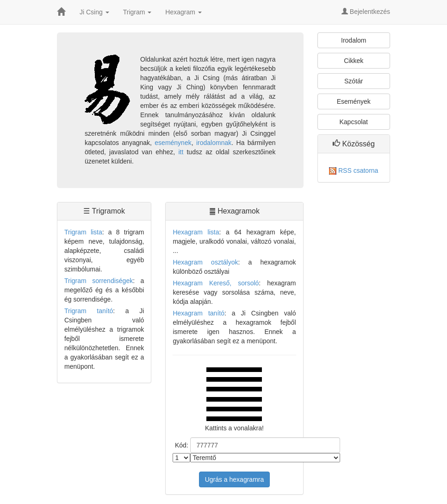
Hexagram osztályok (205, 262)
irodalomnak (214, 143)
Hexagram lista (196, 232)
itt (181, 152)
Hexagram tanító (199, 313)
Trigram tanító (89, 311)
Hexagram (183, 12)
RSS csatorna (354, 170)
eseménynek (173, 143)
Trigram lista (83, 232)
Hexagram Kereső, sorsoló (216, 283)
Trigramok (109, 211)
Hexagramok (239, 211)
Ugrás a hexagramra (235, 479)
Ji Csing (94, 12)
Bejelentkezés (366, 12)
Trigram (137, 12)
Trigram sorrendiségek (99, 281)
